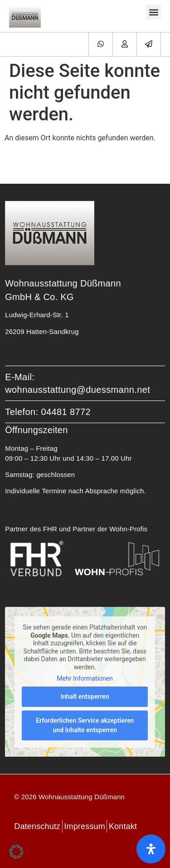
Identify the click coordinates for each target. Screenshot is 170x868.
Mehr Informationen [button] (85, 678)
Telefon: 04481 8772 (48, 412)
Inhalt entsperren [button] (85, 696)
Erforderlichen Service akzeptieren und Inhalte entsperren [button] (85, 725)
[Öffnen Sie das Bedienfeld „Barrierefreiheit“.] (151, 849)
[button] (153, 12)
